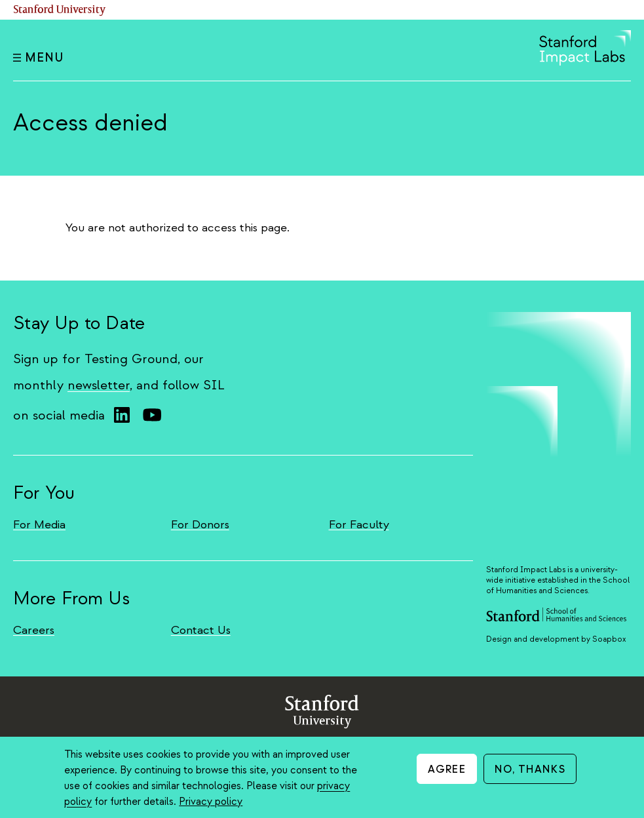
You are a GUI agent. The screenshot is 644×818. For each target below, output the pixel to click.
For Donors (200, 525)
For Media (39, 525)
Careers (34, 630)
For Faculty (359, 525)
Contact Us (201, 630)
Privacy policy (211, 802)
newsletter (99, 385)
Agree (447, 769)
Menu (38, 58)
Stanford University (60, 10)
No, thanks (530, 769)
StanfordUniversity (322, 714)
